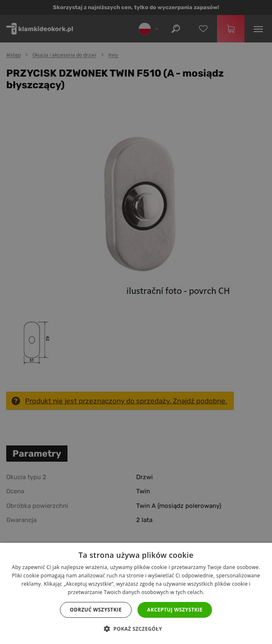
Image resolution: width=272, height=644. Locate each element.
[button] (136, 629)
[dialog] (136, 322)
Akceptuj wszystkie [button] (175, 610)
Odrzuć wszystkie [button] (96, 610)
